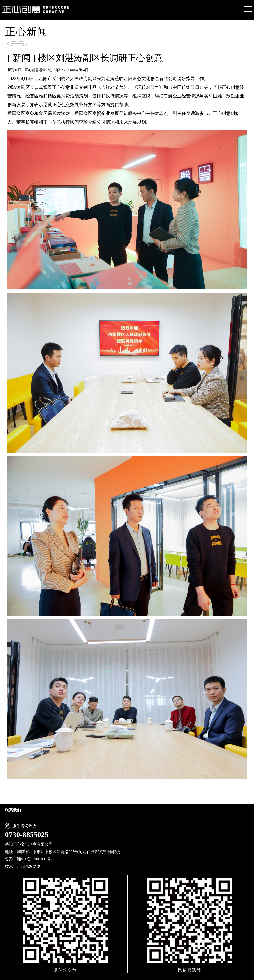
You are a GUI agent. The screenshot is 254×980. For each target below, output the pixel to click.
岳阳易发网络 (29, 867)
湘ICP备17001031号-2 (35, 859)
